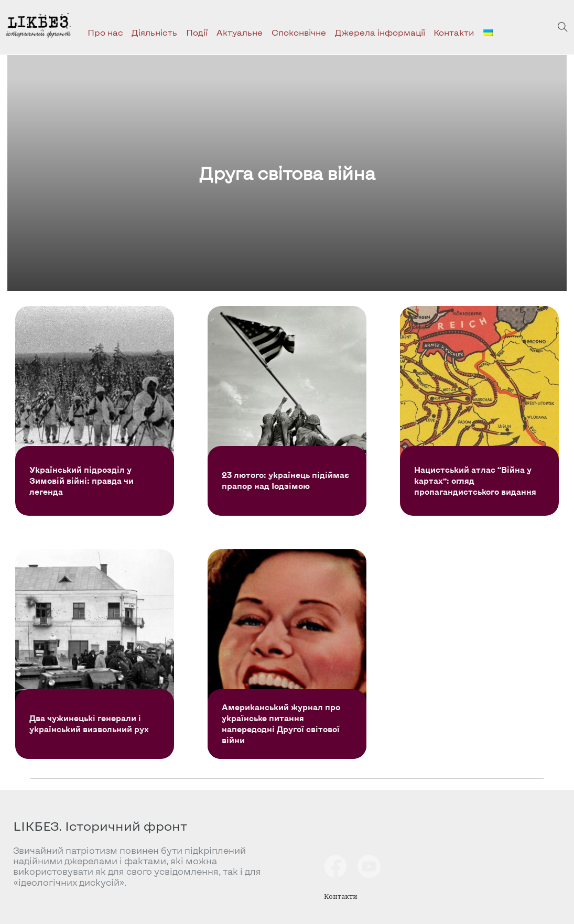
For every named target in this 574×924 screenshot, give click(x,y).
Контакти (454, 32)
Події (197, 32)
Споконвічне (299, 32)
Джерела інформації (380, 32)
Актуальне (240, 32)
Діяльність (154, 32)
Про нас (105, 32)
